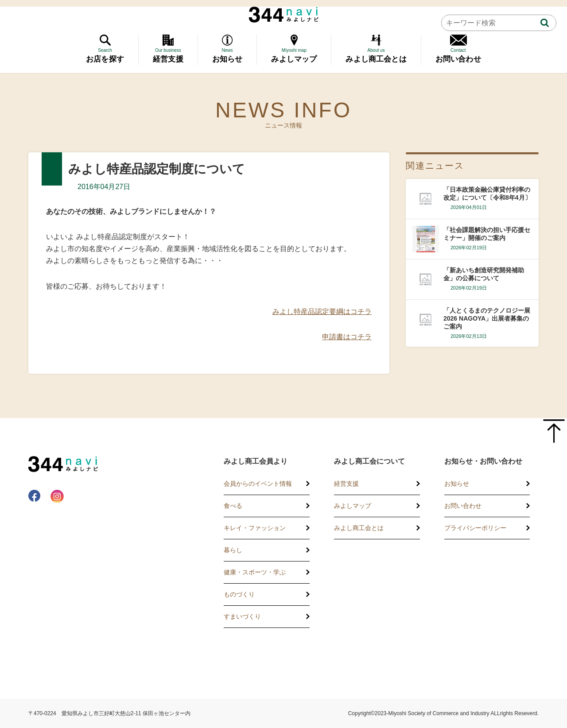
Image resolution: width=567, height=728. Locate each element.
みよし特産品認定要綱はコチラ (322, 312)
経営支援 (346, 484)
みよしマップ (353, 506)
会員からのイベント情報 (258, 484)
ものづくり (239, 594)
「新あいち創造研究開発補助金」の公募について (484, 274)
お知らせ (457, 484)
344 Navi (284, 15)
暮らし (233, 550)
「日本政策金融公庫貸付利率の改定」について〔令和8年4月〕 (487, 194)
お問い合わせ (463, 506)
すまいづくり (242, 616)
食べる (233, 506)
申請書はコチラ (347, 337)
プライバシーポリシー (475, 528)
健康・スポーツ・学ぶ (255, 572)
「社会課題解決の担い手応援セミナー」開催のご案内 (487, 234)
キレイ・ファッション (255, 528)
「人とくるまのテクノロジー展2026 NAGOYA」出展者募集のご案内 (487, 318)
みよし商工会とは (359, 528)
